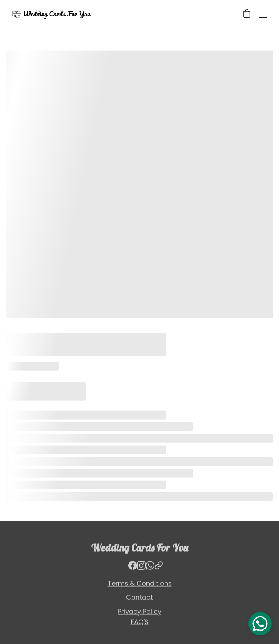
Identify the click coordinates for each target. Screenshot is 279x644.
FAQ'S (140, 622)
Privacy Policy (139, 612)
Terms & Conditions (140, 584)
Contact (139, 598)
